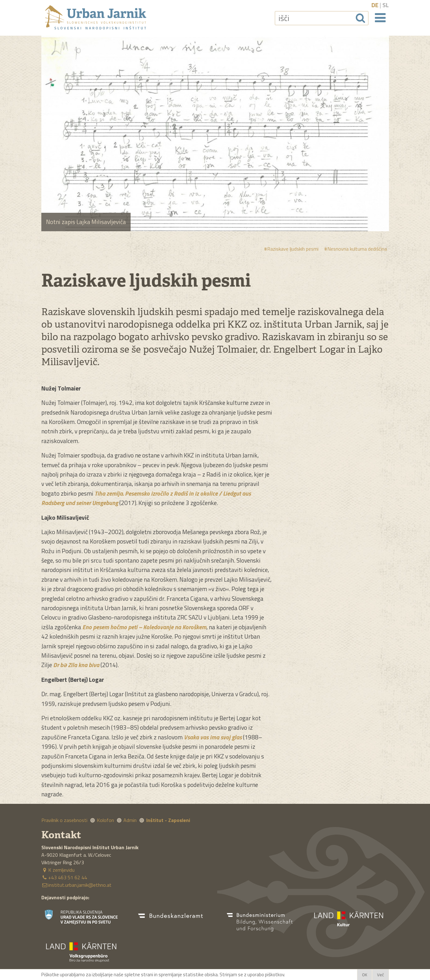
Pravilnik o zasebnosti (64, 820)
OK (365, 975)
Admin (130, 820)
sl (386, 5)
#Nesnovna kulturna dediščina (355, 249)
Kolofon (105, 820)
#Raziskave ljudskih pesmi (291, 249)
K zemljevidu (58, 870)
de (375, 5)
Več (381, 975)
